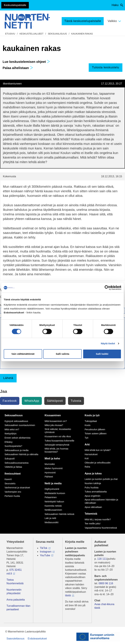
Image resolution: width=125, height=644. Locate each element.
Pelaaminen (51, 497)
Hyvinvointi (50, 473)
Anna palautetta (16, 600)
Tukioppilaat (91, 421)
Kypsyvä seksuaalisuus (16, 421)
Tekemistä (91, 514)
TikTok (44, 548)
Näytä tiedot (108, 343)
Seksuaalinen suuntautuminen (20, 425)
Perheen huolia (12, 496)
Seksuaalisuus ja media (17, 450)
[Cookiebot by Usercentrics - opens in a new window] (107, 288)
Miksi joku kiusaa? (54, 425)
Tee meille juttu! (93, 524)
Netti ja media (53, 483)
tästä (68, 595)
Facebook (10, 401)
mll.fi (9, 574)
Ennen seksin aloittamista (17, 438)
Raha (87, 467)
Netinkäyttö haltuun (54, 502)
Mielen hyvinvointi (54, 468)
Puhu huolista (92, 488)
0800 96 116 (106, 583)
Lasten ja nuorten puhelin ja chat (101, 479)
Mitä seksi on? (12, 429)
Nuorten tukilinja (93, 483)
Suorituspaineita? (13, 446)
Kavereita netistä (53, 506)
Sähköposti (55, 401)
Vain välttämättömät (23, 354)
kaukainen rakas (82, 34)
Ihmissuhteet (13, 474)
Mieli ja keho (52, 459)
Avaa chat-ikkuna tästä (104, 606)
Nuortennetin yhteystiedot (14, 591)
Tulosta (76, 401)
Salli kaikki (102, 354)
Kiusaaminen (53, 415)
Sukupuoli (10, 459)
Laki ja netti (50, 518)
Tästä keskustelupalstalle (83, 21)
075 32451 (16, 570)
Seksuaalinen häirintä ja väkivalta (21, 454)
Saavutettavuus (15, 639)
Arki (87, 445)
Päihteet (49, 477)
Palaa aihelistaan (18, 68)
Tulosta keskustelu (105, 67)
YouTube (45, 555)
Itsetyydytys (10, 434)
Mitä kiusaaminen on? (56, 421)
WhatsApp (32, 401)
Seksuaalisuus (57, 34)
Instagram (46, 552)
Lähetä (8, 378)
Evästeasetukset (37, 639)
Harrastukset (91, 454)
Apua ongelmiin (93, 496)
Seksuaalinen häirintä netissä (59, 514)
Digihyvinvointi (52, 489)
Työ (87, 438)
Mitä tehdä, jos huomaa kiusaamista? (56, 450)
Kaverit (8, 479)
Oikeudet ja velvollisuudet (98, 463)
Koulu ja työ (92, 415)
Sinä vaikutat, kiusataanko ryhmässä (58, 431)
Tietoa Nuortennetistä (15, 582)
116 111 (102, 559)
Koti (87, 458)
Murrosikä (50, 464)
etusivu (10, 34)
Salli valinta (63, 354)
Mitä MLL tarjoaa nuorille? (98, 519)
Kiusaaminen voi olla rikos (58, 436)
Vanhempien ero (13, 492)
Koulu (88, 425)
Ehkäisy (9, 442)
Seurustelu (10, 483)
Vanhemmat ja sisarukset (17, 488)
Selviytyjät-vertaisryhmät (57, 445)
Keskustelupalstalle (15, 5)
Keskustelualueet (31, 34)
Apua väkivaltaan (93, 507)
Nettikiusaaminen (53, 510)
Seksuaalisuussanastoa (17, 463)
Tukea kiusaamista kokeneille (59, 441)
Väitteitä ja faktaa (13, 467)
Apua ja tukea (93, 473)
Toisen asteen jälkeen (96, 434)
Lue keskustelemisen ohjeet (26, 62)
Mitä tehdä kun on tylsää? (98, 450)
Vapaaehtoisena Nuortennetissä (101, 528)
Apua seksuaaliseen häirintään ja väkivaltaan (101, 501)
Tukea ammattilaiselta (96, 492)
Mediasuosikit (52, 522)
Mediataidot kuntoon (55, 493)
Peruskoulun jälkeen (95, 429)
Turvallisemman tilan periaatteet (18, 608)
